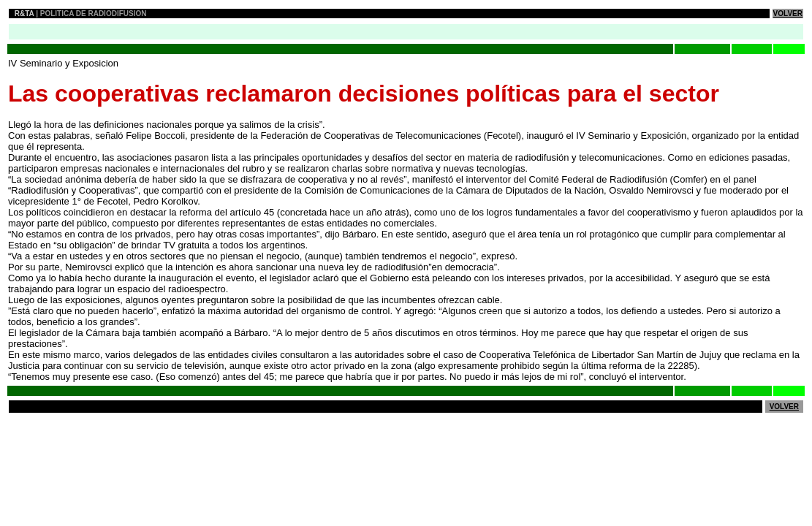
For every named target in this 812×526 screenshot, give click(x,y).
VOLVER (788, 14)
